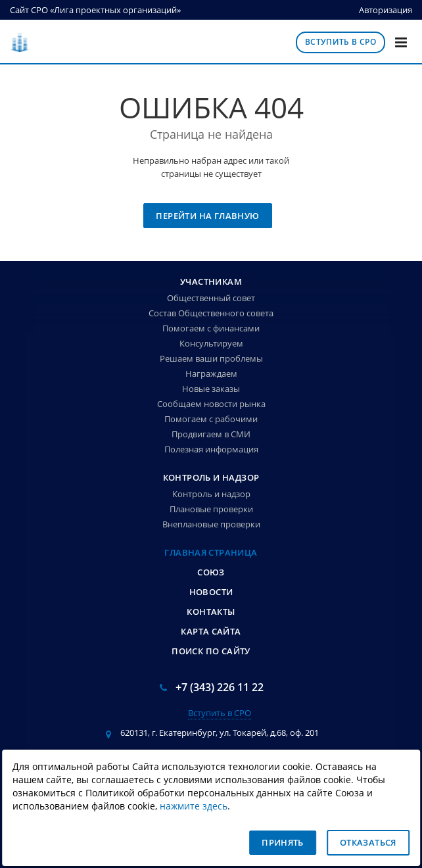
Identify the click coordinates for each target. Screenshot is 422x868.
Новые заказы (211, 389)
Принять (283, 842)
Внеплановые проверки (211, 524)
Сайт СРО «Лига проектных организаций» (95, 10)
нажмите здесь (194, 806)
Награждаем (211, 374)
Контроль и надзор (211, 477)
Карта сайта (211, 631)
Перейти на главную (207, 216)
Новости (211, 592)
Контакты (211, 612)
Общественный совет (211, 298)
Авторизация (386, 10)
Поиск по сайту (211, 651)
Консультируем (211, 343)
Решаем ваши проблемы (211, 358)
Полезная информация (211, 449)
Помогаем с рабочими (211, 419)
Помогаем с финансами (211, 328)
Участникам (211, 281)
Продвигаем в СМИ (211, 434)
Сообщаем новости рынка (211, 404)
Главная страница (211, 552)
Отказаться (368, 842)
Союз (211, 572)
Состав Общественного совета (211, 313)
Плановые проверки (211, 509)
